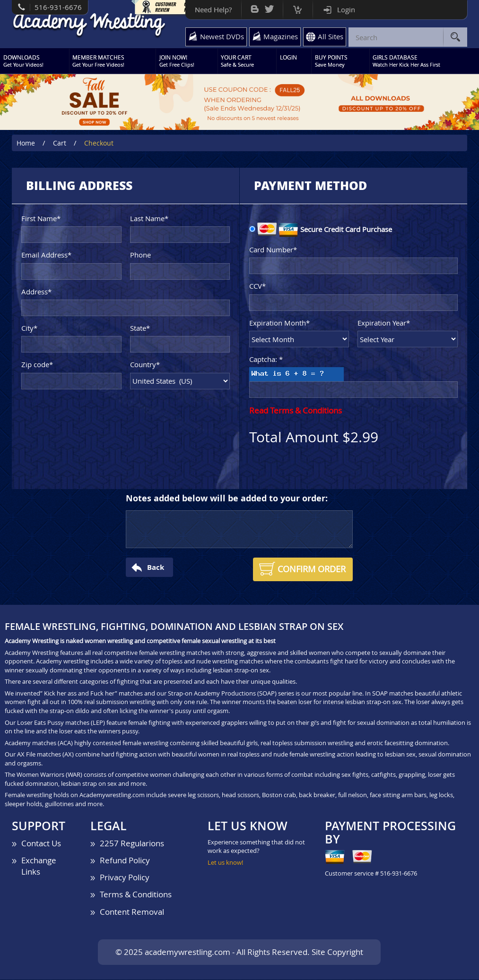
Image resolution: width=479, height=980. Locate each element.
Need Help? (213, 9)
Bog (254, 7)
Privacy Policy (125, 878)
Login (346, 9)
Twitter (269, 7)
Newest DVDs (222, 36)
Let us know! (225, 862)
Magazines (281, 36)
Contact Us (41, 843)
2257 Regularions (132, 843)
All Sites (331, 36)
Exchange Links (39, 866)
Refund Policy (125, 861)
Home (26, 143)
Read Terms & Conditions (296, 411)
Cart (297, 7)
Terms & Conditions (136, 895)
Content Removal (132, 912)
